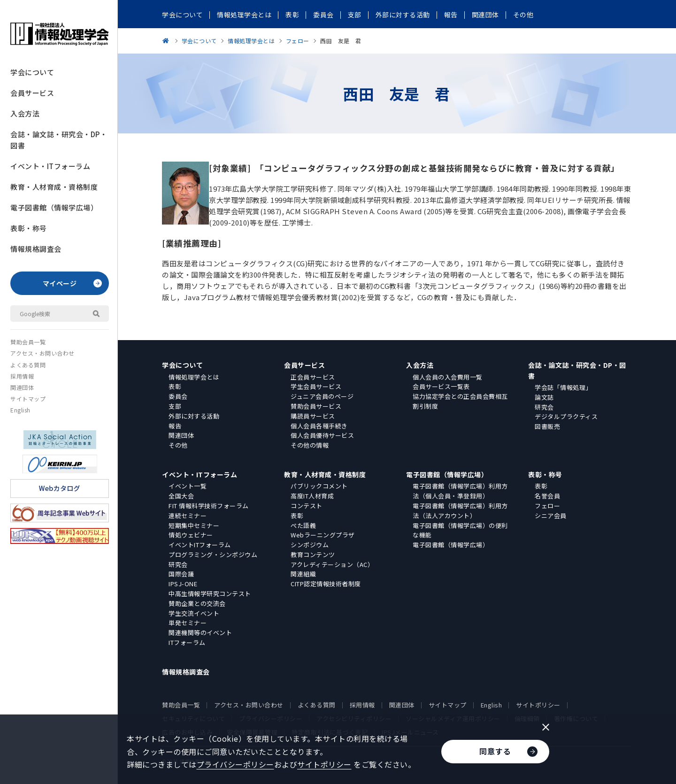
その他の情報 (310, 445)
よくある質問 (28, 365)
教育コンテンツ (313, 555)
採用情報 (22, 376)
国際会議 (181, 574)
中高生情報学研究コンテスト (210, 594)
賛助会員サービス (316, 406)
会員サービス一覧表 (441, 386)
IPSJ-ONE (183, 584)
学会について (32, 72)
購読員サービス (313, 416)
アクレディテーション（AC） (332, 564)
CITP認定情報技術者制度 (326, 584)
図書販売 (547, 426)
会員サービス (32, 93)
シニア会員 (551, 516)
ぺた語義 (303, 525)
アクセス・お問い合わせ (42, 353)
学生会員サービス (316, 386)
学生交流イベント (194, 613)
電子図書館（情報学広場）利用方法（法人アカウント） (460, 511)
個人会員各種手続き (319, 426)
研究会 (544, 407)
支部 (175, 406)
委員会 (178, 396)
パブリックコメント (319, 486)
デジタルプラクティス (566, 416)
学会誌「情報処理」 (563, 387)
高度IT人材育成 (312, 496)
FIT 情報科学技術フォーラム (209, 506)
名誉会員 (547, 496)
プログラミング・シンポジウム (213, 555)
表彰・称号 (29, 228)
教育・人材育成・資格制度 (54, 187)
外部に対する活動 (194, 416)
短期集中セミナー (194, 525)
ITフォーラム (187, 642)
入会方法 (25, 113)
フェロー (547, 506)
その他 (178, 445)
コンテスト (307, 506)
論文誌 (544, 397)
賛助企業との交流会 (197, 603)
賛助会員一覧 (28, 342)
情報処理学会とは (194, 377)
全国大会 (181, 496)
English (20, 410)
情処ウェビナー (191, 535)
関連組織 (303, 574)
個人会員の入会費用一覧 (448, 377)
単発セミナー (188, 623)
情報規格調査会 (36, 249)
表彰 (175, 386)
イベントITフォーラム (200, 545)
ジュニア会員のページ (322, 396)
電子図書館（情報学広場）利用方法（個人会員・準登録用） (460, 491)
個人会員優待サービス (322, 435)
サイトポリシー (538, 705)
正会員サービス (313, 377)
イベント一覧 (188, 486)
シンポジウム (310, 545)
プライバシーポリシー (235, 764)
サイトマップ (28, 399)
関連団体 (22, 387)
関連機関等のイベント (200, 633)
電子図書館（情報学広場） (54, 207)
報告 (175, 426)
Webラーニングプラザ (323, 535)
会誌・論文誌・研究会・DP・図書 (59, 140)
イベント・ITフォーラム (50, 166)
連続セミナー (188, 516)
